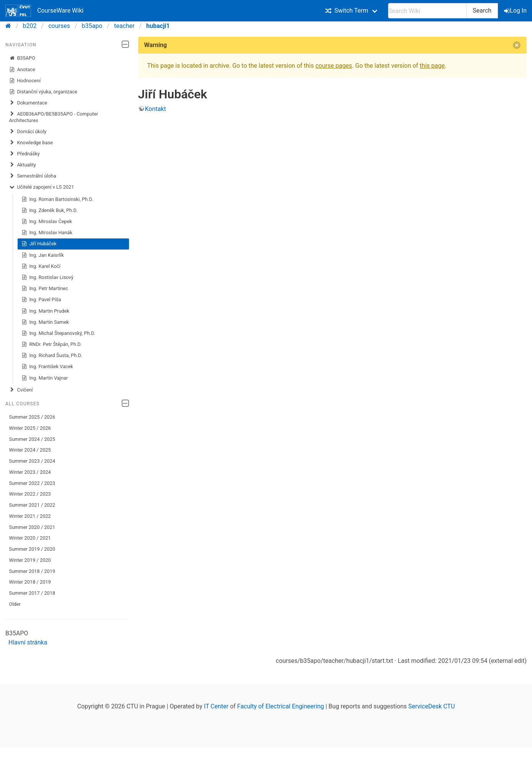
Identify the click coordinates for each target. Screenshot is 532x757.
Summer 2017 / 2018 (32, 593)
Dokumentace (28, 103)
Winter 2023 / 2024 (30, 472)
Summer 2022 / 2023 (32, 483)
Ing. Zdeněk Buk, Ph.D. (50, 210)
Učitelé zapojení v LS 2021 (42, 187)
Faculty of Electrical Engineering (281, 706)
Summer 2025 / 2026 (32, 417)
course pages (334, 66)
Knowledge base (31, 143)
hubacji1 (158, 26)
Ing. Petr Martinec (45, 289)
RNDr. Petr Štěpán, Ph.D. (52, 344)
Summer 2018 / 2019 (32, 571)
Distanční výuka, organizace (43, 92)
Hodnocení (25, 81)
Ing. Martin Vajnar (45, 378)
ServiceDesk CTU (432, 706)
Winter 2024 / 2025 (30, 450)
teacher (124, 26)
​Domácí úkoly (28, 132)
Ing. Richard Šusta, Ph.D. (52, 356)
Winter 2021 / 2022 (30, 516)
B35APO (22, 58)
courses (59, 26)
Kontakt (156, 109)
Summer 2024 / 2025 (32, 439)
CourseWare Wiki (44, 11)
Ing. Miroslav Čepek (47, 222)
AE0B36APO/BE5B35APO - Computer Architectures (54, 117)
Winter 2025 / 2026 (30, 428)
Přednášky (24, 154)
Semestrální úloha (33, 176)
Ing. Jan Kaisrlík (43, 255)
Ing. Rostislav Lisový (47, 277)
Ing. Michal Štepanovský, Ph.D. (58, 333)
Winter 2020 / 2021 (30, 538)
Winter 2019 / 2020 (30, 560)
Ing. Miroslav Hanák (47, 233)
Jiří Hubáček (39, 244)
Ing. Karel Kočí (41, 266)
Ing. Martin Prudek (45, 311)
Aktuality (23, 165)
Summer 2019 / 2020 (32, 549)
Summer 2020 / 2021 (32, 527)
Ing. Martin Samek (45, 322)
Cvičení (21, 390)
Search (482, 11)
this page (432, 66)
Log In (516, 11)
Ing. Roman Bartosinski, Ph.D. (57, 199)
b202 (30, 26)
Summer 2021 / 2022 (32, 505)
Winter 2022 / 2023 (30, 494)
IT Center (216, 706)
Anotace (22, 70)
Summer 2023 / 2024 (32, 461)
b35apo (92, 26)
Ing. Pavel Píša (41, 300)
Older (15, 604)
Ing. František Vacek (47, 367)
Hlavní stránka (28, 642)
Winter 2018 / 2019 (30, 582)
